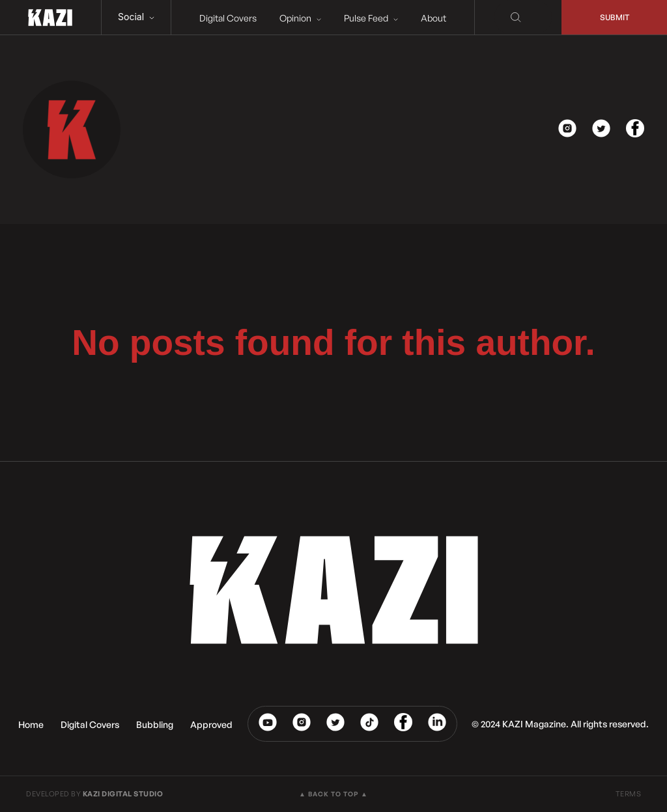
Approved (211, 724)
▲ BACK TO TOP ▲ (333, 794)
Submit (615, 17)
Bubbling (155, 724)
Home (31, 724)
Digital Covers (228, 18)
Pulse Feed (371, 18)
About (433, 18)
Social (136, 17)
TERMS (629, 794)
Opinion (300, 18)
